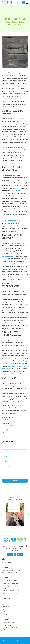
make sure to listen (11, 221)
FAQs (3, 604)
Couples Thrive (8, 408)
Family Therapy (7, 630)
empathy (11, 201)
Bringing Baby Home (8, 623)
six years (10, 150)
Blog (3, 609)
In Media (4, 612)
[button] (27, 3)
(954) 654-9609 (6, 563)
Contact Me (5, 607)
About (4, 602)
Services (4, 614)
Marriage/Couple (7, 625)
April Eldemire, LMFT (8, 426)
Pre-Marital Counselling (9, 628)
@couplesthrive (15, 499)
